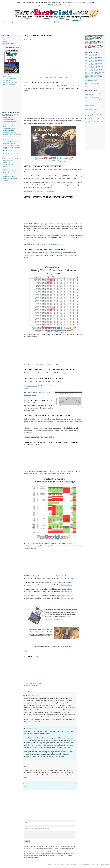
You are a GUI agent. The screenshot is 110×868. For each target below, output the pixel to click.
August (55, 77)
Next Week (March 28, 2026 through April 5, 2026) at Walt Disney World (95, 70)
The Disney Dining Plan (8, 164)
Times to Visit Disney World (34, 683)
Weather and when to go (8, 125)
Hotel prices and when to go (9, 127)
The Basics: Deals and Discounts (10, 178)
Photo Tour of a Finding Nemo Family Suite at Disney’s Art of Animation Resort (94, 100)
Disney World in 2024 (8, 77)
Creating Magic (89, 40)
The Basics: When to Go (8, 118)
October (66, 77)
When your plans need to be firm (10, 171)
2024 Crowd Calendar (8, 80)
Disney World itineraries (8, 155)
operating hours (32, 419)
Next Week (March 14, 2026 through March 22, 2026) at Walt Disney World (94, 83)
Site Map (54, 864)
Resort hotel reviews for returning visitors (12, 134)
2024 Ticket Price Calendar (9, 84)
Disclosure (72, 864)
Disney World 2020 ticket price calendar (47, 364)
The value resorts (7, 136)
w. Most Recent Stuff (32, 686)
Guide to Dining (7, 162)
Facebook (55, 647)
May (44, 77)
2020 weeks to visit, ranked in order (65, 471)
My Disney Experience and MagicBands (12, 173)
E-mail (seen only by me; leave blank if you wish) (37, 828)
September (60, 77)
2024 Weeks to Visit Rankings (10, 79)
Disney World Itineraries (94, 111)
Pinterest (69, 647)
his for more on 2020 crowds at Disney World (41, 192)
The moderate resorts (8, 138)
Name (27, 823)
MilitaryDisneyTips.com (98, 48)
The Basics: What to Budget (9, 177)
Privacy (67, 864)
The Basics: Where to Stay (8, 131)
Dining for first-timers (8, 161)
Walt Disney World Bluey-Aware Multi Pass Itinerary (94, 97)
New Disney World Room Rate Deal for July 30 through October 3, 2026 (95, 80)
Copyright (63, 864)
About (4, 40)
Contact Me (5, 45)
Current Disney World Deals (8, 43)
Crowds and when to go (8, 123)
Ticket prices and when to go (9, 129)
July (51, 77)
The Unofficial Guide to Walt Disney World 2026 (95, 43)
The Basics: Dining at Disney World (10, 159)
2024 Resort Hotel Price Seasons (10, 82)
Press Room (87, 864)
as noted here (67, 546)
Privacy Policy (5, 41)
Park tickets (6, 157)
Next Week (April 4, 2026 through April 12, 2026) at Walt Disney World (94, 67)
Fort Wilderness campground (9, 144)
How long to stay (7, 150)
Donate (82, 864)
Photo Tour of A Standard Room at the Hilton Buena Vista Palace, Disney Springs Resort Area (94, 104)
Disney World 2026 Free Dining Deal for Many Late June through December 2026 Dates (94, 76)
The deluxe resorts (7, 140)
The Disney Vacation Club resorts (10, 142)
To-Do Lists (6, 175)
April (40, 77)
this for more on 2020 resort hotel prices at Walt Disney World (45, 244)
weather (29, 382)
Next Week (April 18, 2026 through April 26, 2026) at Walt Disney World (95, 61)
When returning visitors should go (10, 121)
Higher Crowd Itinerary (54, 546)
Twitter (62, 647)
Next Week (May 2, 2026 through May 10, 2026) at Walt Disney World (94, 55)
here (65, 373)
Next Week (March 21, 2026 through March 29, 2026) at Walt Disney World (94, 73)
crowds (71, 543)
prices (37, 543)
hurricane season (32, 386)
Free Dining (6, 166)
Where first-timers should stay (10, 132)
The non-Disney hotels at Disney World (12, 145)
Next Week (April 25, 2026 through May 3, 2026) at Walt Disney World (94, 58)
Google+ (98, 864)
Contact (77, 864)
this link (51, 437)
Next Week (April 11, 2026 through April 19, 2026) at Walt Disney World (95, 64)
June (47, 77)
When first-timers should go (9, 119)
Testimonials (5, 180)
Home (4, 38)
